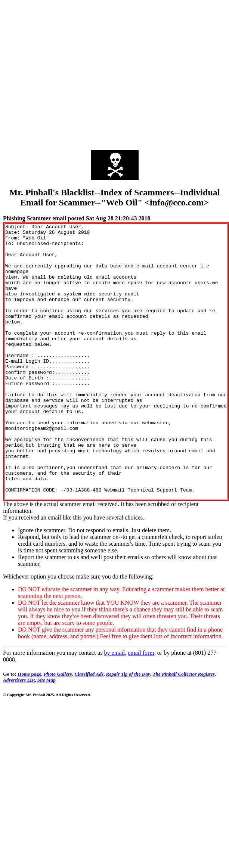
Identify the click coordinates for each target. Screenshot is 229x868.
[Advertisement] (70, 73)
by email (115, 708)
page (29, 729)
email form (141, 708)
